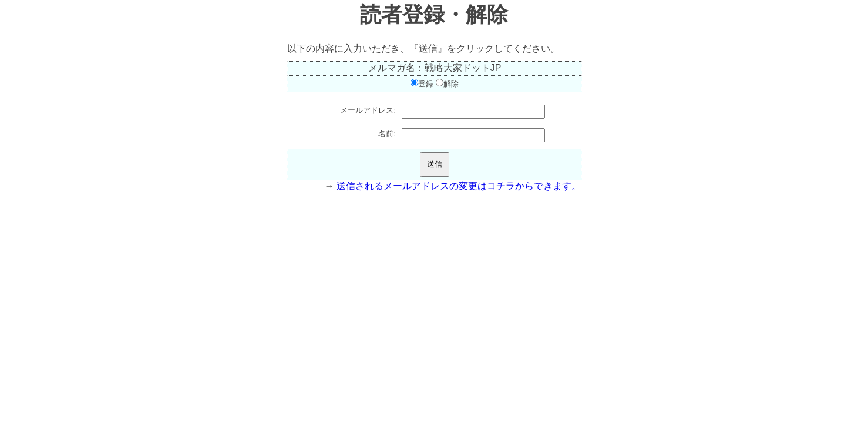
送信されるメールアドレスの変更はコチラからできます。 (459, 186)
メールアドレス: (368, 110)
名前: (387, 134)
